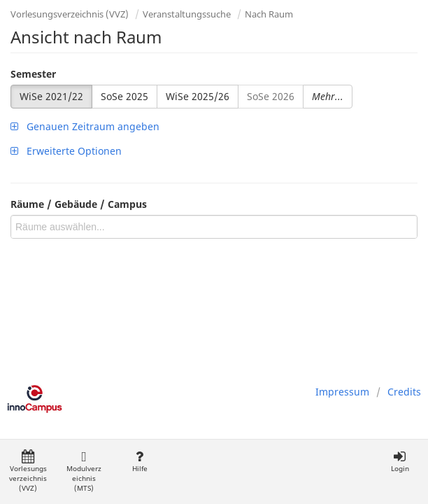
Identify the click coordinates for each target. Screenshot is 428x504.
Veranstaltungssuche (187, 14)
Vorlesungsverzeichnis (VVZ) (70, 14)
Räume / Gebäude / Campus (79, 204)
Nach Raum (269, 14)
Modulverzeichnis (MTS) (84, 471)
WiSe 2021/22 (51, 96)
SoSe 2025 (124, 96)
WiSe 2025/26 (198, 96)
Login (400, 462)
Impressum (342, 392)
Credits (404, 392)
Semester (33, 74)
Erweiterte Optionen (66, 151)
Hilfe (140, 462)
